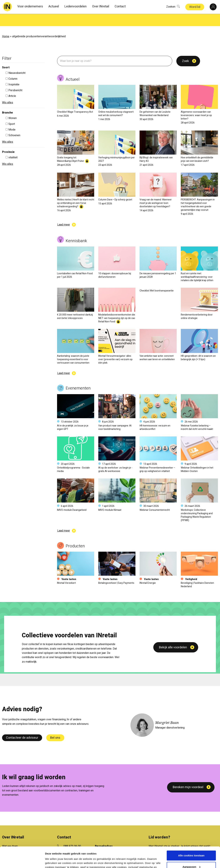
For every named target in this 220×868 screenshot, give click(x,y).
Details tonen (53, 861)
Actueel (54, 6)
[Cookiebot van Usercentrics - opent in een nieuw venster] (22, 861)
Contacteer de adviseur (22, 725)
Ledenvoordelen (76, 6)
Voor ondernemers (30, 6)
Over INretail (101, 6)
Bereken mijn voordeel (188, 775)
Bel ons (55, 725)
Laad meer (64, 212)
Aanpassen (191, 847)
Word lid (195, 7)
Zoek (185, 49)
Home (6, 24)
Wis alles (8, 90)
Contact (120, 6)
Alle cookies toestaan (191, 836)
